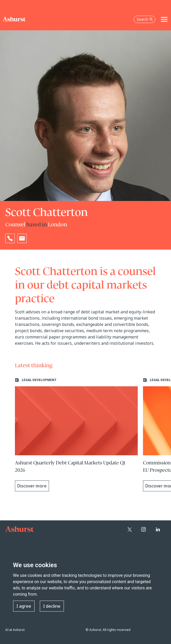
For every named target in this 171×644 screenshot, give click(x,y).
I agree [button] (24, 606)
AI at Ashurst (15, 630)
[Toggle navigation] (164, 19)
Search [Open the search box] (145, 19)
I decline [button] (52, 606)
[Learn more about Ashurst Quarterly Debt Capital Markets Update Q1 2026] (76, 435)
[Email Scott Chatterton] (22, 238)
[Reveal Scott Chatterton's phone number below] (10, 238)
